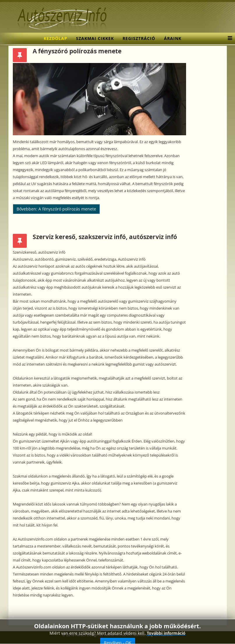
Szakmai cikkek (95, 38)
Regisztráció (139, 38)
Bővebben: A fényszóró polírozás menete (56, 209)
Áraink (173, 38)
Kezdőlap (55, 38)
